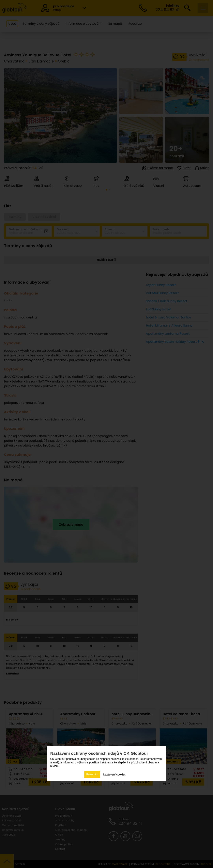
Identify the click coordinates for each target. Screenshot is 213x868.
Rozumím (92, 774)
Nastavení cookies (114, 774)
